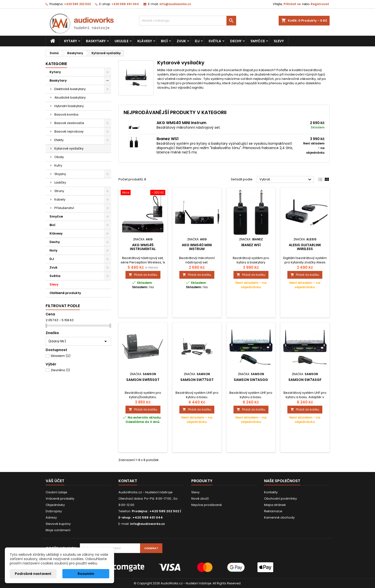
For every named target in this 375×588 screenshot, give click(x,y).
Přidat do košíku (143, 275)
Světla (215, 41)
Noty (54, 250)
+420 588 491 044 (125, 4)
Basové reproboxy (69, 131)
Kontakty (271, 492)
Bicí (164, 41)
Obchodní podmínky (280, 499)
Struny (59, 191)
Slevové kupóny (58, 524)
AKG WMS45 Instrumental (143, 247)
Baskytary (96, 41)
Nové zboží (200, 499)
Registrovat (320, 4)
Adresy (51, 517)
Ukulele (121, 41)
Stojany (60, 174)
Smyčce (258, 41)
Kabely (60, 199)
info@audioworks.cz (175, 4)
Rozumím (86, 574)
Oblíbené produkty (65, 293)
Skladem (61, 356)
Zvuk (181, 41)
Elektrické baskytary (70, 89)
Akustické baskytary (70, 97)
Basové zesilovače (69, 123)
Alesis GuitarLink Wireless (305, 247)
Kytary (71, 41)
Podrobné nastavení (33, 574)
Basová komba (66, 114)
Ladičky (60, 182)
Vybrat (286, 180)
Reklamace (273, 511)
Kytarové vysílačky (69, 148)
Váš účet (55, 481)
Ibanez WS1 (168, 139)
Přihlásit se (292, 4)
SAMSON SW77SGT (197, 380)
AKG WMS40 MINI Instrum (181, 123)
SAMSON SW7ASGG (251, 380)
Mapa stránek (275, 505)
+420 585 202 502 (77, 4)
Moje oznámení (58, 530)
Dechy (236, 41)
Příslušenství (64, 208)
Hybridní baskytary (69, 106)
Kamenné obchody (279, 517)
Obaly (59, 157)
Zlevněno (60, 370)
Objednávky (55, 505)
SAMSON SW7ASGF (305, 380)
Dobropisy (54, 511)
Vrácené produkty (60, 499)
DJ (197, 41)
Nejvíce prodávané (207, 505)
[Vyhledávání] (188, 21)
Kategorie (56, 64)
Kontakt (128, 481)
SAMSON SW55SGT (143, 380)
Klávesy (145, 41)
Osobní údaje (56, 492)
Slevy (279, 41)
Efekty (59, 140)
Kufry (58, 165)
